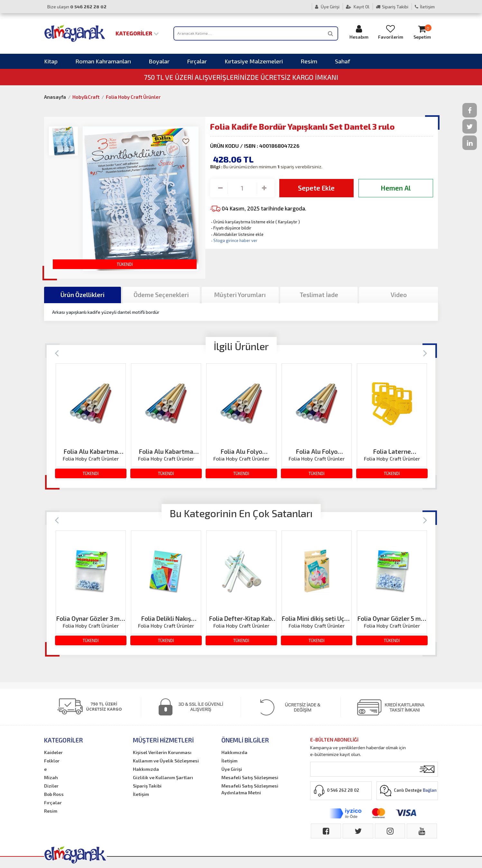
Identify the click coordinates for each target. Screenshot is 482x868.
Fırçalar (197, 61)
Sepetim (422, 32)
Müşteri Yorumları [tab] (240, 295)
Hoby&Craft (86, 97)
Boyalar (159, 61)
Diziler (51, 786)
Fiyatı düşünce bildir (231, 228)
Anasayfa (55, 97)
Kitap (51, 61)
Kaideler (53, 752)
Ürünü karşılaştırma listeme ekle (242, 222)
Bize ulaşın (77, 7)
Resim (309, 61)
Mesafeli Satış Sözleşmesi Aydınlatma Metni (250, 789)
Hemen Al (396, 188)
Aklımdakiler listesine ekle (237, 234)
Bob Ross (54, 794)
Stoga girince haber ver (234, 240)
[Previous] (57, 353)
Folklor (52, 761)
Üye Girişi (327, 7)
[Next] (425, 353)
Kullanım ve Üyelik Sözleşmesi (166, 761)
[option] (91, 422)
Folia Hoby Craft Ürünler (133, 97)
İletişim (425, 7)
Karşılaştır (288, 222)
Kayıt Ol (358, 7)
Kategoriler (137, 33)
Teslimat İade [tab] (319, 295)
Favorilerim (391, 32)
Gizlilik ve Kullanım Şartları (163, 777)
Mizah (51, 777)
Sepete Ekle (316, 188)
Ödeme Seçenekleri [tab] (161, 295)
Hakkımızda (146, 769)
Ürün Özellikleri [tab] (83, 295)
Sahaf (343, 61)
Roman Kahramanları (103, 61)
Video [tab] (399, 295)
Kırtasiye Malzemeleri (254, 61)
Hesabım (359, 32)
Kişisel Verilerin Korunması (162, 752)
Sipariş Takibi (392, 7)
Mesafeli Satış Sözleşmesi (250, 777)
